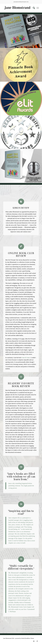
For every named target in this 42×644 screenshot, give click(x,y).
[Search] (33, 8)
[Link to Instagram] (34, 641)
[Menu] (38, 8)
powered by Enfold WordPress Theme (25, 638)
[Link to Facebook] (37, 641)
